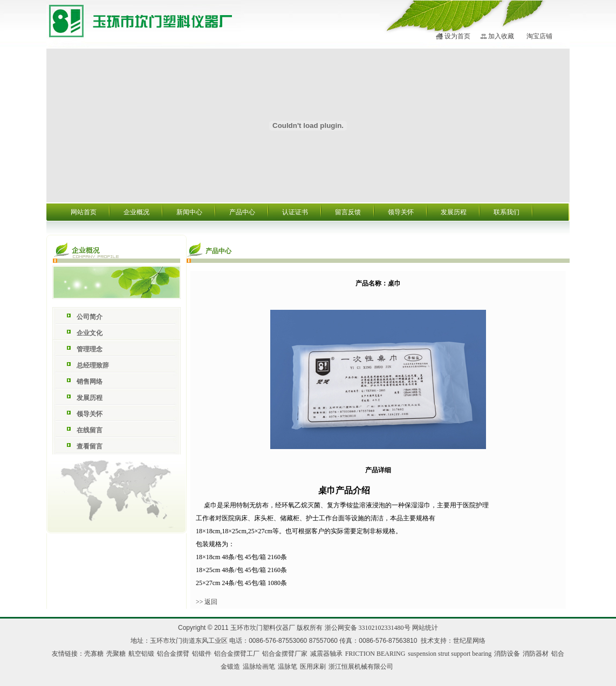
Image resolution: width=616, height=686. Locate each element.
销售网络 (90, 382)
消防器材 (536, 654)
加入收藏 (501, 36)
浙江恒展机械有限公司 (361, 667)
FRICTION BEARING (375, 654)
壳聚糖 (116, 654)
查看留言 (90, 446)
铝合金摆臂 (173, 654)
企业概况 (136, 212)
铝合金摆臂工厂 (237, 654)
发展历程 (454, 212)
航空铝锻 (141, 654)
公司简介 (90, 317)
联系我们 (507, 212)
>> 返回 (207, 602)
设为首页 (457, 36)
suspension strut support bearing (450, 654)
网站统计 (425, 628)
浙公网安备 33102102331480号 (368, 628)
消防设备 (507, 654)
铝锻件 (202, 654)
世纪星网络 (469, 641)
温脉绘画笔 (259, 667)
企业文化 (90, 333)
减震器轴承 (326, 654)
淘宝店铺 (539, 36)
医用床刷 (313, 667)
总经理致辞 (93, 365)
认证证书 (295, 212)
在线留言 (90, 430)
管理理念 (90, 349)
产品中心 (242, 212)
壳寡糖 (94, 654)
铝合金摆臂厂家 (285, 654)
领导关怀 (401, 212)
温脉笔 (288, 667)
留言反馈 (348, 212)
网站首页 (84, 212)
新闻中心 (189, 212)
